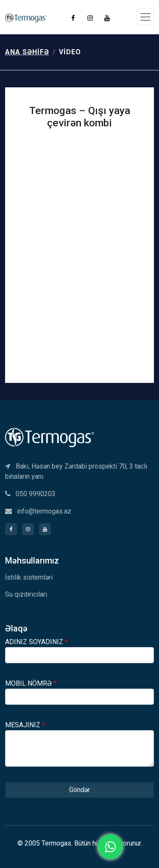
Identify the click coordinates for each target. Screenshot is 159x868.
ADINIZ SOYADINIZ (36, 642)
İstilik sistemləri (29, 577)
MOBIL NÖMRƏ (31, 683)
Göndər (79, 790)
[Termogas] (50, 437)
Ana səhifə (27, 52)
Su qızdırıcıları (26, 594)
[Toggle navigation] (145, 17)
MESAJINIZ (25, 725)
